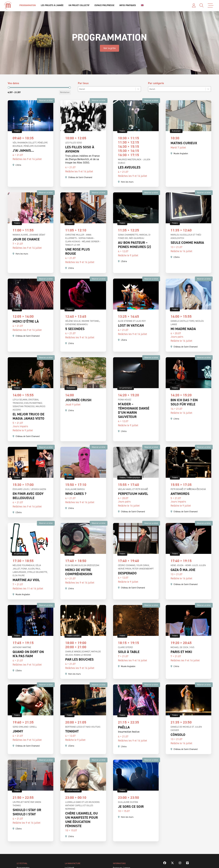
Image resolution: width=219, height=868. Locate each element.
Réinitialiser (65, 92)
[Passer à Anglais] (142, 5)
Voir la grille (109, 48)
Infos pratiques (128, 5)
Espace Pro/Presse (104, 5)
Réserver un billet (46, 100)
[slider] (9, 87)
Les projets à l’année (52, 5)
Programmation (28, 5)
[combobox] (107, 89)
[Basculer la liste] (138, 89)
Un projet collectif (79, 5)
